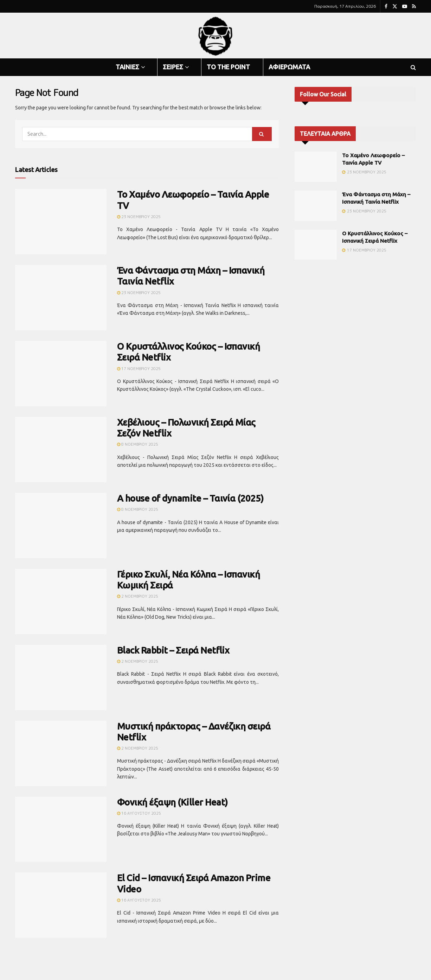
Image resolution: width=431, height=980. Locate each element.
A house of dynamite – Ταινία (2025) (190, 498)
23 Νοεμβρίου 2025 (139, 217)
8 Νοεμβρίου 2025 (138, 444)
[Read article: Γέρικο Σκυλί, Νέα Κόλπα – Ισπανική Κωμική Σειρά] (61, 602)
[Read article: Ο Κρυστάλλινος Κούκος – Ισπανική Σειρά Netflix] (61, 374)
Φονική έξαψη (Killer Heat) (172, 802)
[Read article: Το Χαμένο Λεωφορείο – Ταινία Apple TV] (61, 222)
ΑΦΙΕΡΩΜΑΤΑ (289, 67)
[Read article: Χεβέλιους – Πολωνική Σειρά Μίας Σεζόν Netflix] (61, 450)
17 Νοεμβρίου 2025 (139, 369)
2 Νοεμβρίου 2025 (138, 596)
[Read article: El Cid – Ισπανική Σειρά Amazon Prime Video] (61, 905)
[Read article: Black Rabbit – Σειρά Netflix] (61, 677)
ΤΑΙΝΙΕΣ (127, 67)
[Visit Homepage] (216, 36)
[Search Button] (413, 67)
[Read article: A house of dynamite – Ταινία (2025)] (61, 526)
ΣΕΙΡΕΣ (173, 67)
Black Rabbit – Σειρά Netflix (173, 650)
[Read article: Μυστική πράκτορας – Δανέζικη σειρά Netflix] (61, 753)
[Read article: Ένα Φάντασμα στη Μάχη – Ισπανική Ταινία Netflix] (61, 298)
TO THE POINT (228, 67)
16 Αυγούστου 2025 (139, 813)
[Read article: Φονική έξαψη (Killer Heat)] (61, 829)
